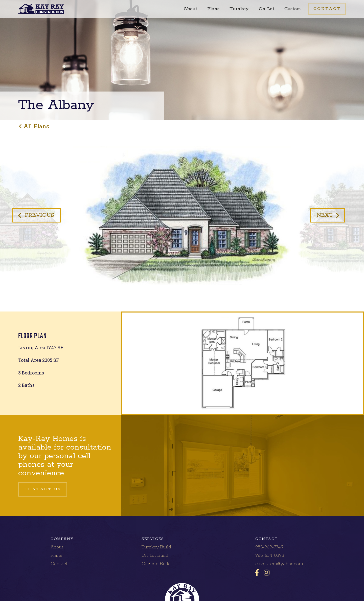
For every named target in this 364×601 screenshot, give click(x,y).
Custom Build (156, 564)
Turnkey (239, 9)
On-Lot (267, 9)
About (190, 9)
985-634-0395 (270, 555)
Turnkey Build (156, 547)
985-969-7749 (269, 547)
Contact (59, 564)
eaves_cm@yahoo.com (279, 564)
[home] (41, 9)
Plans (213, 9)
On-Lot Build (155, 555)
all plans (36, 127)
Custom (293, 9)
